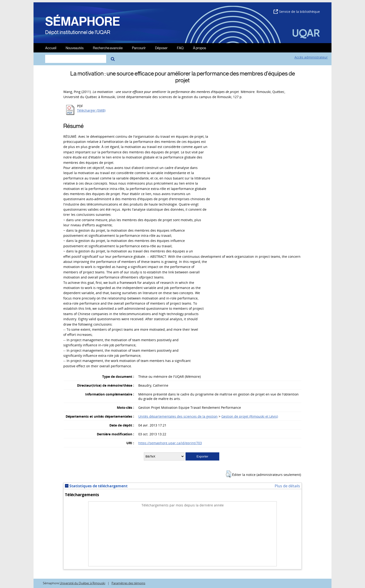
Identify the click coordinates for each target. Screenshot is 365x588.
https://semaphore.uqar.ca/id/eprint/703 (170, 443)
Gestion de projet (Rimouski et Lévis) (250, 416)
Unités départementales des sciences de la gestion (178, 416)
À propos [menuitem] (199, 48)
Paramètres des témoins (128, 583)
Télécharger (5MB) (91, 110)
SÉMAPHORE (83, 21)
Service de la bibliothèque (297, 12)
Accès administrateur (311, 57)
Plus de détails (287, 486)
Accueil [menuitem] (51, 48)
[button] (228, 474)
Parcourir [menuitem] (139, 48)
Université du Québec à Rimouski (82, 583)
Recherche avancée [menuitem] (108, 48)
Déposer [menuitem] (161, 48)
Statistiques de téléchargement (96, 486)
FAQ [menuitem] (180, 48)
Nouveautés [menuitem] (75, 48)
